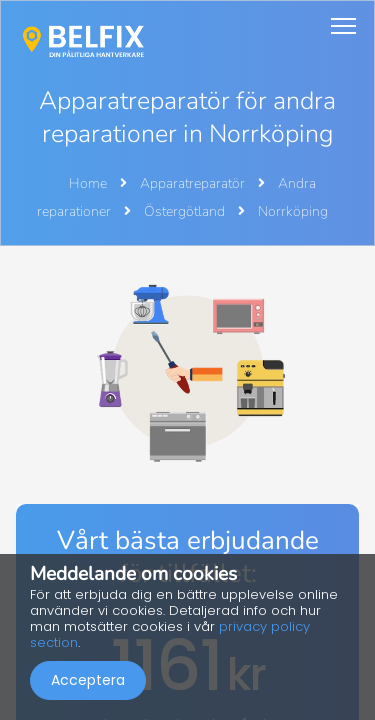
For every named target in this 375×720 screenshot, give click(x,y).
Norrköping (293, 211)
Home (88, 183)
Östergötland (186, 211)
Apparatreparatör (194, 183)
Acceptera (88, 680)
